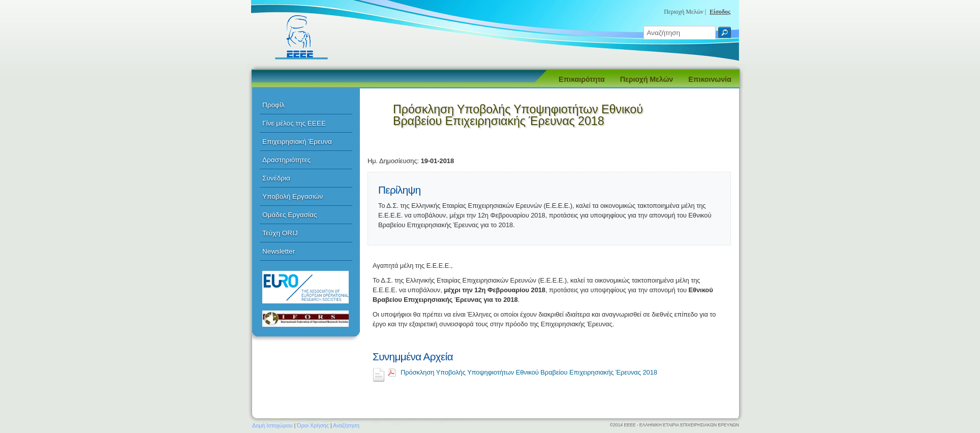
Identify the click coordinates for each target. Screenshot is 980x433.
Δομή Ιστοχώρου (272, 425)
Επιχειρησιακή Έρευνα (297, 142)
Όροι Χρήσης (313, 425)
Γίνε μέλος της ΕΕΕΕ (294, 123)
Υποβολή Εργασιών (293, 196)
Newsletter (279, 251)
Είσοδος (720, 12)
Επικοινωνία (710, 79)
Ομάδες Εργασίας (290, 215)
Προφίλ (273, 105)
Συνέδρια (276, 178)
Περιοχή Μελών (647, 79)
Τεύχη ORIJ (280, 233)
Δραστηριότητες (286, 160)
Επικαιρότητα (582, 79)
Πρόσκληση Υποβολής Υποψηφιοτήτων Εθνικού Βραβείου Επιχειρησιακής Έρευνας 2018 (529, 372)
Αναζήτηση (346, 425)
